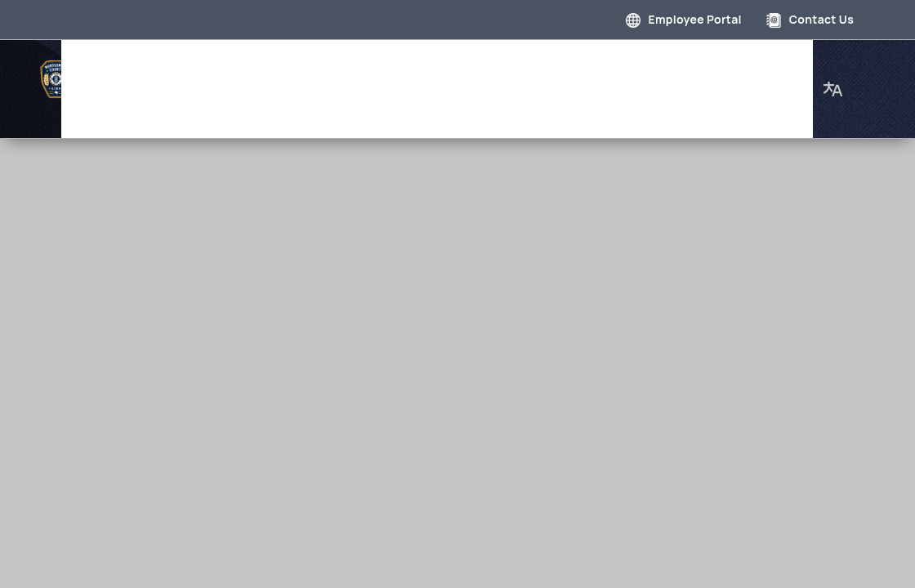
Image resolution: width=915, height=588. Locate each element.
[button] (833, 81)
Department (340, 60)
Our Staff (736, 60)
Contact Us (810, 19)
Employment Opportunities (598, 60)
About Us (168, 101)
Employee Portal (684, 19)
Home (157, 60)
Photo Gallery (444, 60)
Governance (239, 60)
